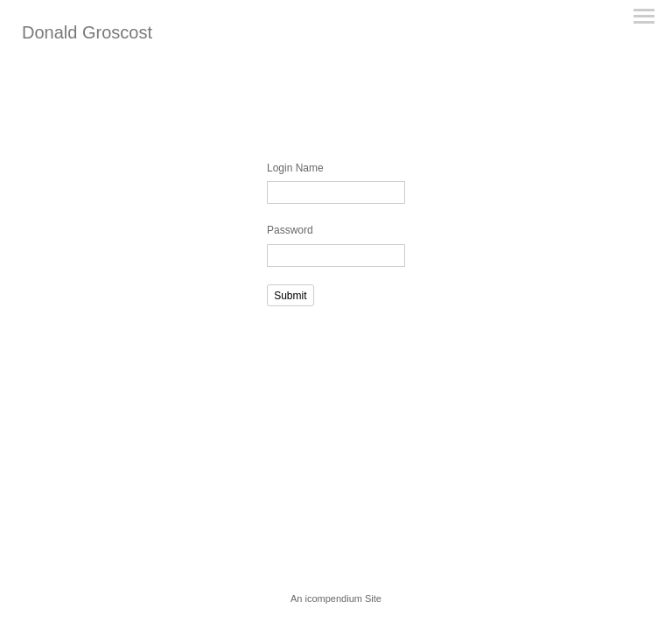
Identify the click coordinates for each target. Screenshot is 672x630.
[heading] (87, 35)
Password (290, 230)
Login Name (295, 168)
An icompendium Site (336, 598)
